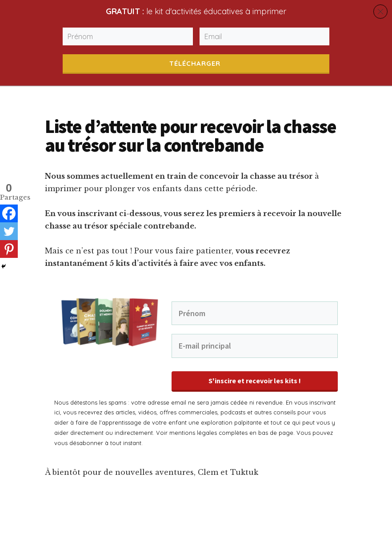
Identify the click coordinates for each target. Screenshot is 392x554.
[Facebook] (9, 213)
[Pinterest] (9, 249)
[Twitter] (9, 231)
